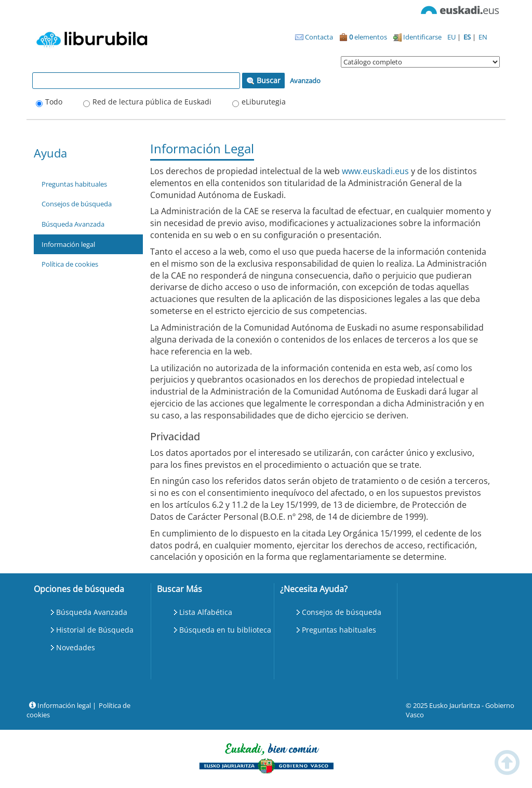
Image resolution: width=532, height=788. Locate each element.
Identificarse (417, 37)
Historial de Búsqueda (95, 630)
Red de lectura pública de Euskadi (152, 102)
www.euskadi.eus (375, 171)
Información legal (68, 244)
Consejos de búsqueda (77, 204)
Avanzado (305, 81)
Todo (54, 102)
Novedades (76, 647)
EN (483, 37)
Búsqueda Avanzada (73, 224)
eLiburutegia (264, 102)
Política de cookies (70, 264)
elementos (363, 37)
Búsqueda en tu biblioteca (225, 630)
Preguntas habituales (74, 184)
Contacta (314, 37)
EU (452, 37)
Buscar (263, 80)
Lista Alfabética (206, 612)
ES (468, 37)
